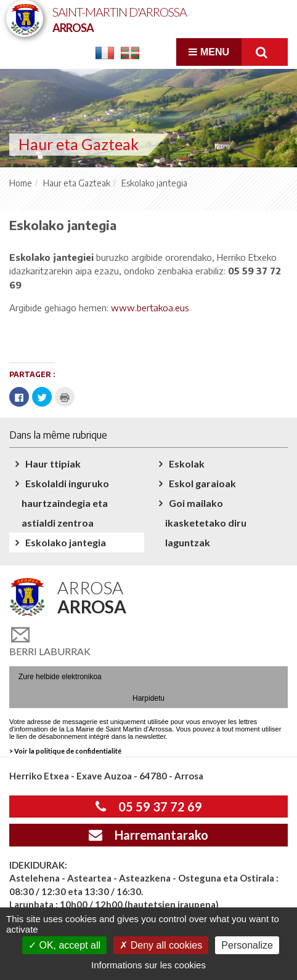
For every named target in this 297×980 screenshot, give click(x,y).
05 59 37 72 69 (149, 807)
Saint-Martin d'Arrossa (120, 19)
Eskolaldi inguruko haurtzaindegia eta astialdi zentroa (65, 503)
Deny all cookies (161, 945)
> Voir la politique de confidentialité (65, 751)
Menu (209, 52)
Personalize (247, 945)
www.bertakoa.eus (150, 308)
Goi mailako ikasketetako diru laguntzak (206, 523)
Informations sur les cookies (148, 965)
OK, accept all (64, 945)
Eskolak (187, 464)
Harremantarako (148, 835)
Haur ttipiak (53, 464)
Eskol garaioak (202, 483)
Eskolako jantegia (66, 542)
